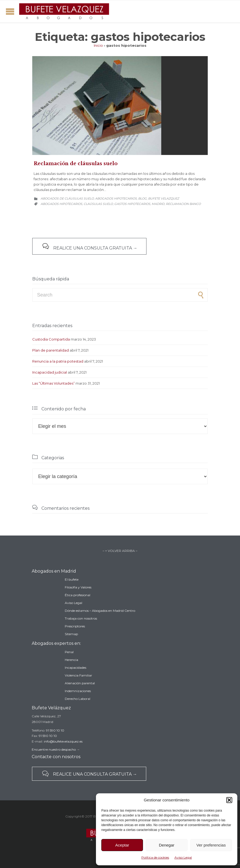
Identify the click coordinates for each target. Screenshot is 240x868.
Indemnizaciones (78, 691)
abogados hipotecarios (61, 204)
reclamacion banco (183, 204)
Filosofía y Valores (78, 587)
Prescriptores (75, 626)
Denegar (167, 845)
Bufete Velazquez (164, 198)
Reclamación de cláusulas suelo (76, 164)
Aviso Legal (183, 857)
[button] (229, 800)
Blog (142, 198)
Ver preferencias (211, 845)
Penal (69, 652)
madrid (158, 204)
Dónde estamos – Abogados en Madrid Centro (100, 611)
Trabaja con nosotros (81, 618)
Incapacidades (76, 668)
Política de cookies (155, 857)
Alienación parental (80, 683)
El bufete (72, 579)
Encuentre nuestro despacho (54, 749)
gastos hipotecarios (132, 204)
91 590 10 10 (55, 730)
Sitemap (71, 634)
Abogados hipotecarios (116, 198)
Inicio (98, 45)
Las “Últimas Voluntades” (53, 383)
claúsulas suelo (98, 204)
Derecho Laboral (78, 699)
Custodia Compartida (51, 339)
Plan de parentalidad (51, 350)
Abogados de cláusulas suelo (67, 198)
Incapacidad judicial (50, 372)
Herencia (71, 660)
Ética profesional (78, 595)
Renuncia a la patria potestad (58, 361)
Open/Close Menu (10, 11)
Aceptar (122, 845)
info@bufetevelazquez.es (63, 741)
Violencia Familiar (78, 675)
